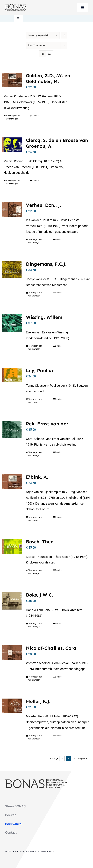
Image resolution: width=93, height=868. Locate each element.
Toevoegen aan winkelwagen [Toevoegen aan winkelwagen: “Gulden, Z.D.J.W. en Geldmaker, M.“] (13, 117)
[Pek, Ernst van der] (12, 430)
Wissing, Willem (44, 317)
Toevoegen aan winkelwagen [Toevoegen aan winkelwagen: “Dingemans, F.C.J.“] (35, 294)
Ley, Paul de (40, 370)
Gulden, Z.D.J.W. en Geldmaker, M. (48, 78)
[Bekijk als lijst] (49, 54)
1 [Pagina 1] (62, 758)
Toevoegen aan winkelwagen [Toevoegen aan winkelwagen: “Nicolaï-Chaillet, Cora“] (35, 678)
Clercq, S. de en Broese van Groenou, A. (57, 143)
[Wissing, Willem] (12, 323)
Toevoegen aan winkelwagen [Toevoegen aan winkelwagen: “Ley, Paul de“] (35, 401)
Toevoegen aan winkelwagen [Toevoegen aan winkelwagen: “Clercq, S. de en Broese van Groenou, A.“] (13, 182)
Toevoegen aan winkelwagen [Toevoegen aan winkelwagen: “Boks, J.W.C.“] (35, 625)
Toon (37, 45)
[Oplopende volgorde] (64, 35)
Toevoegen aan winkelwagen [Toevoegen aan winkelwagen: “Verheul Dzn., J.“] (35, 241)
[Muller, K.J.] (12, 706)
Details (36, 116)
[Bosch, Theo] (12, 546)
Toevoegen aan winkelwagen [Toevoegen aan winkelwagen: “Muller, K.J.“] (35, 737)
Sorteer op (38, 35)
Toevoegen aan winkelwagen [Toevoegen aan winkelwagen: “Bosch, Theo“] (35, 572)
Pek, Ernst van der (47, 424)
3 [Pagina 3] (74, 758)
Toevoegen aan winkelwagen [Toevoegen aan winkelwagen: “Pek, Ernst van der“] (35, 454)
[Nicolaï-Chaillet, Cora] (12, 653)
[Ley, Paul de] (12, 375)
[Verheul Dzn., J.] (12, 210)
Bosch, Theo (40, 542)
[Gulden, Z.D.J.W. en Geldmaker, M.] (12, 80)
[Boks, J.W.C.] (12, 601)
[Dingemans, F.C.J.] (12, 270)
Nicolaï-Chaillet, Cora (51, 648)
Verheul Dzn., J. (44, 205)
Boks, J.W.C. (40, 595)
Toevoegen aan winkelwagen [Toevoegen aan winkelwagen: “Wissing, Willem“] (35, 347)
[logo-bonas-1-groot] (16, 5)
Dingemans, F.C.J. (46, 264)
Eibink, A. (37, 477)
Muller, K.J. (38, 701)
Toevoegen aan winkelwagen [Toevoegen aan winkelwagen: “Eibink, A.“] (35, 519)
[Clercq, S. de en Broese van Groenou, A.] (12, 145)
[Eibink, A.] (12, 481)
